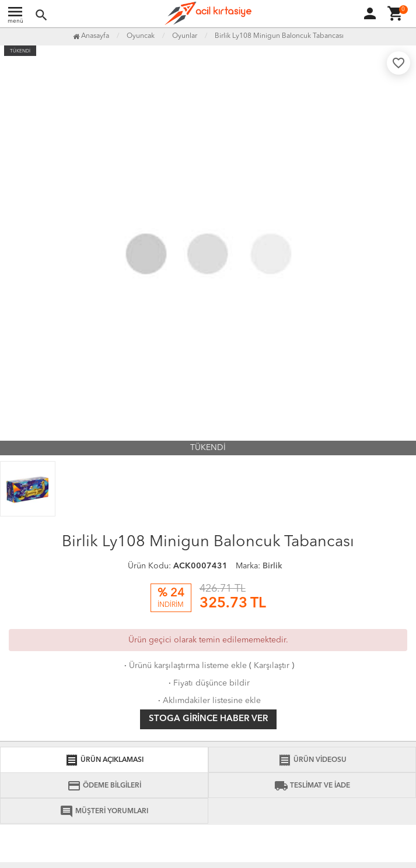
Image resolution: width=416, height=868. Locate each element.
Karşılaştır (272, 666)
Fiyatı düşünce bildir (208, 683)
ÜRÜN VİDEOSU (312, 760)
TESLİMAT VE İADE (312, 786)
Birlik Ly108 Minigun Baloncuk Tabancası (279, 36)
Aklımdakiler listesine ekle (208, 701)
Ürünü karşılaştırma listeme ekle (184, 666)
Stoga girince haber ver (208, 719)
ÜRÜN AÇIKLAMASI (104, 760)
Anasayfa (91, 36)
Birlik (272, 566)
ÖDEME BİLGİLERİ (104, 786)
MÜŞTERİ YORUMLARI (104, 811)
